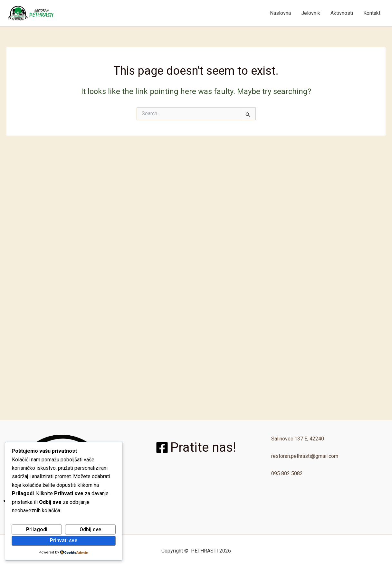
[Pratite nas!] (196, 448)
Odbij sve (90, 529)
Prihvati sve (64, 540)
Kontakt (372, 13)
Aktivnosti (342, 13)
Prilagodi (37, 529)
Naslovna (280, 13)
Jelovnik (311, 13)
